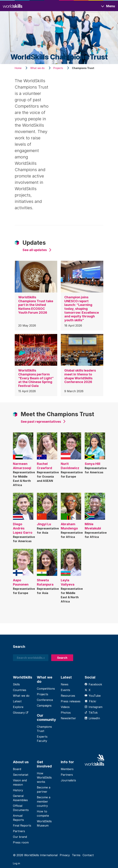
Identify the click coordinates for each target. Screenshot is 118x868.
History (18, 790)
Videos (65, 707)
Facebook (93, 684)
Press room (21, 842)
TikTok (91, 713)
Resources (68, 696)
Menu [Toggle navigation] (111, 6)
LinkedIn (92, 718)
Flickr (91, 701)
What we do (21, 696)
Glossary (21, 713)
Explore (18, 707)
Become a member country (44, 801)
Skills (16, 684)
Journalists (68, 780)
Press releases (71, 701)
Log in (16, 863)
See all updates (35, 250)
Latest (17, 701)
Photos (66, 713)
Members (67, 769)
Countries (20, 690)
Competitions (46, 689)
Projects (43, 694)
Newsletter (68, 718)
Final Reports (22, 825)
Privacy (65, 855)
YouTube (93, 696)
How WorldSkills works (44, 777)
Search (62, 658)
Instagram (94, 707)
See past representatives (41, 422)
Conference (45, 700)
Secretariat (21, 775)
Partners (19, 831)
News (65, 684)
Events (65, 690)
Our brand (20, 837)
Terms (76, 855)
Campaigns (44, 706)
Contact (88, 855)
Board (17, 769)
